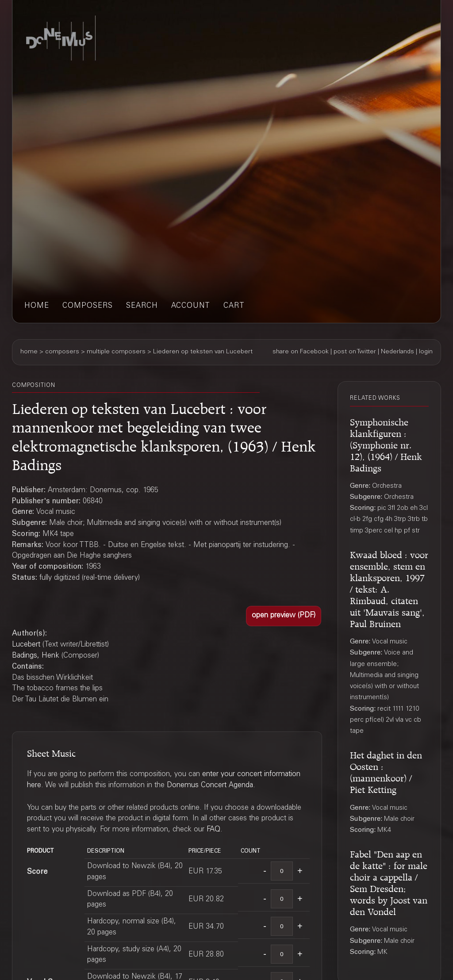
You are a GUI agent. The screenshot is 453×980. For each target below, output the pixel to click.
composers (88, 306)
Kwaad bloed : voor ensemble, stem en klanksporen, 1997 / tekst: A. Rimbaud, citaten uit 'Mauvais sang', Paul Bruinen (389, 588)
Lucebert (26, 645)
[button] (284, 616)
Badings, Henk (36, 656)
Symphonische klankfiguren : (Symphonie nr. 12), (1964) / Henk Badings (386, 444)
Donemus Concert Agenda (210, 786)
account (191, 306)
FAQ (213, 830)
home (37, 306)
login (426, 352)
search (142, 306)
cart (234, 306)
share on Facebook (301, 352)
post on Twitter (355, 352)
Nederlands (397, 352)
